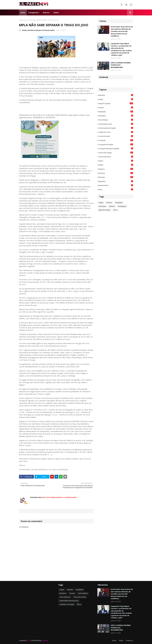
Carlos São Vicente (80, 597)
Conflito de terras (116, 132)
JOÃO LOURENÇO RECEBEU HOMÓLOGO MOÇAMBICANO (121, 65)
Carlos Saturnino (65, 597)
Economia (116, 173)
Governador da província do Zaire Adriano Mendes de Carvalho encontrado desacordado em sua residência (122, 31)
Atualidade (116, 112)
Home (114, 641)
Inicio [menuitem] (23, 12)
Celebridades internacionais (69, 601)
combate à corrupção (67, 604)
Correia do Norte (116, 136)
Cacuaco (72, 593)
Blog (28, 641)
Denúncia (116, 169)
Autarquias (116, 116)
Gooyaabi (45, 641)
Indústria (112, 206)
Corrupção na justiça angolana (116, 148)
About (121, 641)
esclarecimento (116, 185)
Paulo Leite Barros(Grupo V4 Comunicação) (38, 30)
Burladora (63, 593)
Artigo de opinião (116, 103)
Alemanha (116, 95)
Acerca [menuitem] (46, 12)
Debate (116, 165)
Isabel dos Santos (104, 210)
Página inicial (23, 20)
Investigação (122, 206)
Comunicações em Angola (116, 128)
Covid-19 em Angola (116, 153)
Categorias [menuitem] (33, 12)
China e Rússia (116, 120)
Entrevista (116, 177)
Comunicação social (116, 124)
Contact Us (129, 641)
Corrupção (116, 140)
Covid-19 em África (116, 157)
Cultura (116, 161)
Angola (116, 99)
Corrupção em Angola (116, 144)
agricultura (116, 181)
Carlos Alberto (83, 593)
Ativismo (116, 107)
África (116, 190)
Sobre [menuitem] (56, 12)
